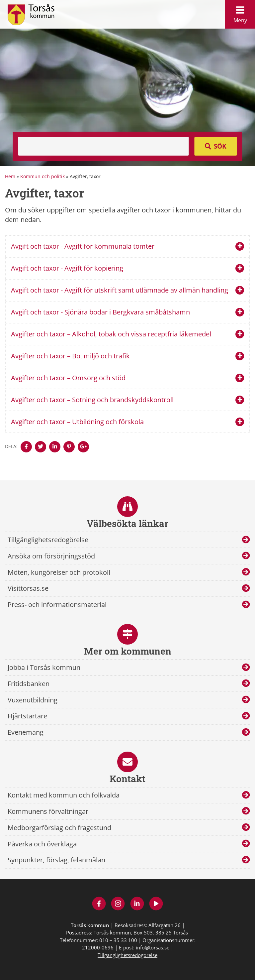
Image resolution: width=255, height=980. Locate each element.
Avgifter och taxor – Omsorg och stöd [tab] (68, 378)
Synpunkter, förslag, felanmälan (56, 860)
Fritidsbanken (29, 684)
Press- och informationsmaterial (57, 605)
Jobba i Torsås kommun (44, 667)
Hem (10, 176)
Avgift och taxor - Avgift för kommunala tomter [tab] (83, 246)
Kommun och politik (42, 176)
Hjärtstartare (27, 716)
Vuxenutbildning (33, 700)
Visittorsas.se (28, 588)
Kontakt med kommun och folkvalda (64, 795)
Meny (240, 13)
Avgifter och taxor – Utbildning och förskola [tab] (77, 422)
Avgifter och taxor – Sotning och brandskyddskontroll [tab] (92, 400)
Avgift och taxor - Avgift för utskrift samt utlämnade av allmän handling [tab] (120, 290)
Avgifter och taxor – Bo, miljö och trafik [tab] (70, 356)
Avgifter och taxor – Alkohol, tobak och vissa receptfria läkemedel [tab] (111, 334)
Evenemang (26, 732)
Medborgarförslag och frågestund (59, 828)
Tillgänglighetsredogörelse (48, 540)
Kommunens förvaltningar (48, 811)
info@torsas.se (153, 947)
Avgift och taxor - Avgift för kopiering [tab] (67, 268)
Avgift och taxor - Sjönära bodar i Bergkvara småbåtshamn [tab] (100, 312)
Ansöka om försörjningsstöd (51, 556)
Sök (220, 146)
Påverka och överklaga (42, 844)
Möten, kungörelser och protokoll (59, 572)
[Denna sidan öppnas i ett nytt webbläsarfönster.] (26, 447)
